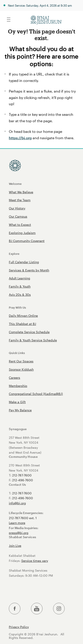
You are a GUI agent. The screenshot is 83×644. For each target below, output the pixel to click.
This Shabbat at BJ (22, 324)
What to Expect (20, 225)
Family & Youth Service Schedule (33, 340)
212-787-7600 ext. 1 (23, 518)
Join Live (15, 546)
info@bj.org (17, 503)
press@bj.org (19, 533)
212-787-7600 (22, 475)
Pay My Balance (20, 410)
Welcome (15, 184)
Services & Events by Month (29, 270)
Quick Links (17, 353)
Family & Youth (20, 286)
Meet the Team (20, 200)
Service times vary (35, 561)
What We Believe (21, 192)
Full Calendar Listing (24, 262)
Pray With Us (17, 307)
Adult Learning (19, 278)
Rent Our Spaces (21, 361)
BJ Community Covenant (27, 241)
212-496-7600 (23, 480)
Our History (17, 208)
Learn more (17, 523)
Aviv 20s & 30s (20, 295)
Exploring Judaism (22, 233)
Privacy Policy (19, 627)
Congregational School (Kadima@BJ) (36, 394)
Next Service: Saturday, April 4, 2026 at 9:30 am (40, 5)
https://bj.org (20, 138)
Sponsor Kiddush (21, 369)
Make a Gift (17, 402)
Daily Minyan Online (23, 316)
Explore (14, 254)
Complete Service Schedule (29, 332)
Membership (18, 386)
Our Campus (18, 216)
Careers (14, 378)
